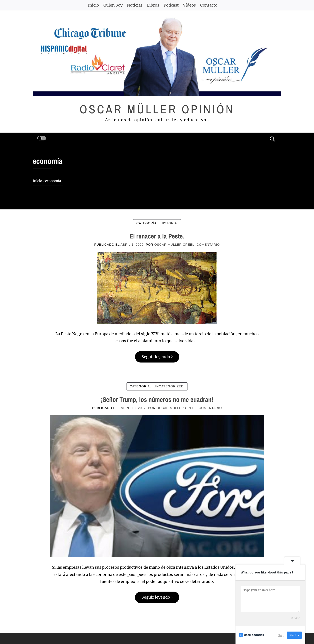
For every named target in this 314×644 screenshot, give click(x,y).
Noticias (135, 5)
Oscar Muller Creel (174, 245)
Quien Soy (113, 5)
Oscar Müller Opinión (157, 109)
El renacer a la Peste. (157, 236)
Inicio (93, 5)
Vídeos (189, 5)
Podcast (171, 5)
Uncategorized (169, 386)
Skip (281, 635)
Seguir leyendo (157, 357)
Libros (153, 5)
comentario (208, 245)
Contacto (209, 5)
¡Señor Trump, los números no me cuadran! (157, 399)
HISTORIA (169, 223)
